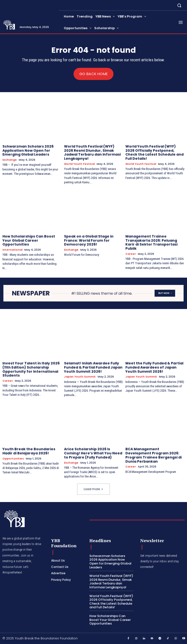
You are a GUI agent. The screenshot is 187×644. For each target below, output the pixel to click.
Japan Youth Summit (80, 377)
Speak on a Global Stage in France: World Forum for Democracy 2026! (89, 240)
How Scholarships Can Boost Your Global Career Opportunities (29, 240)
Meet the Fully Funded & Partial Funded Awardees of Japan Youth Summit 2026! (154, 367)
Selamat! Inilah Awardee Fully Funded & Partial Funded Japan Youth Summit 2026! (93, 367)
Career (131, 254)
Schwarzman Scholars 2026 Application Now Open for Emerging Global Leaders (28, 150)
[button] (179, 5)
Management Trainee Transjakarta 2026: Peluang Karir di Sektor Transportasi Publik (151, 242)
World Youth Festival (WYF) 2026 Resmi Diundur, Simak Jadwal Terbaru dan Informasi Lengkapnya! (92, 152)
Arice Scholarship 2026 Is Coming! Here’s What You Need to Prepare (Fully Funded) (93, 453)
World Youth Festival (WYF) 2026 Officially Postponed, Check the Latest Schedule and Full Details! (154, 152)
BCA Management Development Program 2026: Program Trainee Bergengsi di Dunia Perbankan (154, 455)
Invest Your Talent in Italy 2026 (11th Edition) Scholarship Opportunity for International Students (31, 369)
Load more (93, 489)
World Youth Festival (79, 164)
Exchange (10, 160)
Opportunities (13, 458)
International (12, 250)
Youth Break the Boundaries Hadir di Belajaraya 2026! (29, 451)
